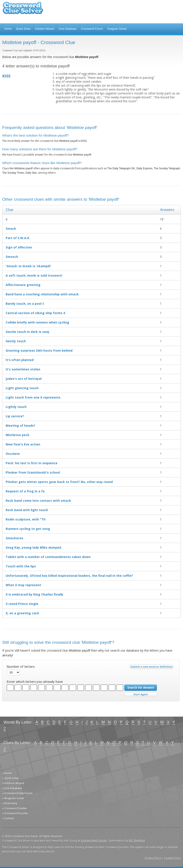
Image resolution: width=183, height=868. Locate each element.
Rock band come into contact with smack (38, 501)
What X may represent (23, 585)
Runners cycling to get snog (28, 529)
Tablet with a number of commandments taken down (48, 557)
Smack (11, 229)
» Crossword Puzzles (15, 813)
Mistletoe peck (18, 435)
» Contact (8, 818)
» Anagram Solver (13, 798)
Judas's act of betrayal (24, 379)
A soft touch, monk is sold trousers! (34, 275)
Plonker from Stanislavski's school (33, 472)
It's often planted (20, 360)
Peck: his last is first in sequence (32, 463)
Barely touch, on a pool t (25, 304)
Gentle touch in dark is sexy (28, 332)
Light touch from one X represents (33, 397)
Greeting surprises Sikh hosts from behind (39, 350)
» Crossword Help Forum (17, 793)
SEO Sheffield (137, 841)
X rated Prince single (22, 604)
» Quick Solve (11, 778)
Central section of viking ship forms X (35, 313)
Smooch (12, 257)
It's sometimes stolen (23, 369)
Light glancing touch (22, 388)
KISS (6, 76)
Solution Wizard (45, 29)
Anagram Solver (117, 29)
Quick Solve (23, 29)
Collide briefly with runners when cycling (37, 322)
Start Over (141, 694)
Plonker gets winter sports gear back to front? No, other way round (59, 482)
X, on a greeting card (22, 613)
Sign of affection (19, 247)
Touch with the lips (21, 566)
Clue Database (68, 29)
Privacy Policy (153, 858)
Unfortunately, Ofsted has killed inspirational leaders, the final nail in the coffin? (69, 576)
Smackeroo (14, 538)
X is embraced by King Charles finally (34, 594)
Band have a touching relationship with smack (42, 294)
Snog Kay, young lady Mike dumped (33, 547)
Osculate (13, 454)
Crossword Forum (92, 29)
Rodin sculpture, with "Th (26, 519)
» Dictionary (10, 803)
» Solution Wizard (13, 783)
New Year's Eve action (23, 444)
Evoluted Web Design (94, 841)
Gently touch (16, 341)
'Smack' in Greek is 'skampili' (28, 266)
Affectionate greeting (23, 285)
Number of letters (21, 667)
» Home (7, 773)
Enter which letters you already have (35, 682)
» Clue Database (12, 788)
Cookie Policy (173, 858)
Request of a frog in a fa (25, 491)
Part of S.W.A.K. (18, 238)
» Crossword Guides (15, 808)
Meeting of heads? (20, 425)
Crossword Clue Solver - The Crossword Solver (23, 10)
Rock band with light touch (27, 510)
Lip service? (15, 416)
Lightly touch (16, 407)
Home (8, 29)
